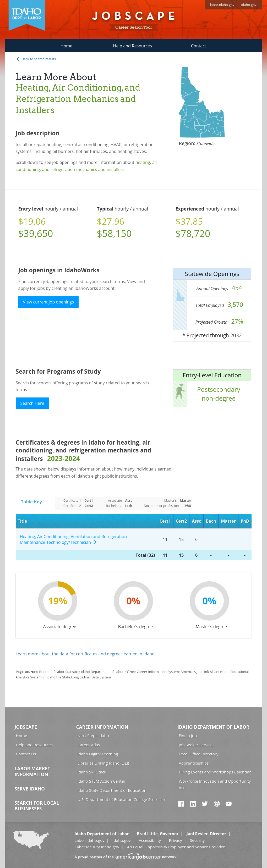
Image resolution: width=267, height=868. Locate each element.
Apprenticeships (194, 763)
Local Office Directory (198, 754)
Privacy (175, 840)
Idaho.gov (121, 840)
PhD (245, 521)
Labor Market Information (32, 771)
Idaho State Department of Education (112, 790)
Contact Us (26, 754)
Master (228, 521)
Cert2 (181, 521)
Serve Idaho (30, 789)
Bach (211, 521)
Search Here (32, 403)
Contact (198, 46)
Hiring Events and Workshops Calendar (215, 772)
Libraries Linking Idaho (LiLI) (103, 763)
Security (197, 840)
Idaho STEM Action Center (102, 781)
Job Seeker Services (197, 745)
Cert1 (165, 521)
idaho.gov (249, 5)
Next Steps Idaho (93, 736)
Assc (196, 521)
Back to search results (36, 59)
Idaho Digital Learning (98, 754)
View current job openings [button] (48, 302)
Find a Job (188, 736)
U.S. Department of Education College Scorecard (122, 799)
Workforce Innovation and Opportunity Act (215, 784)
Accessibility (150, 840)
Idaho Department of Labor (213, 727)
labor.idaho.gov (222, 5)
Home (66, 46)
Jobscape (26, 727)
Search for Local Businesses (37, 806)
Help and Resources (133, 46)
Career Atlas (89, 745)
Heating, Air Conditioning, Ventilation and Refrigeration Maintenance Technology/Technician (73, 540)
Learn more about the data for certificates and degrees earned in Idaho (85, 654)
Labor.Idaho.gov (89, 840)
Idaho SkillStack (92, 772)
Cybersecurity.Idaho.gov (97, 847)
